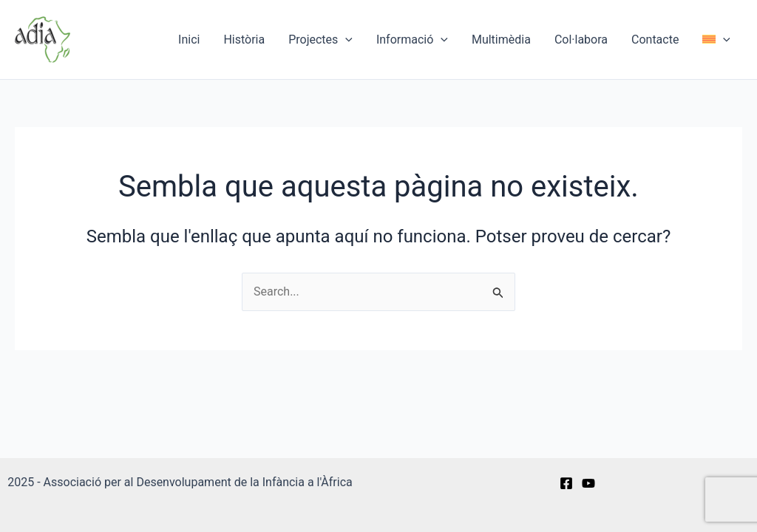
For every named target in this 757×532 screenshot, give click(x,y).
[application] (345, 40)
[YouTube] (588, 483)
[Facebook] (566, 483)
